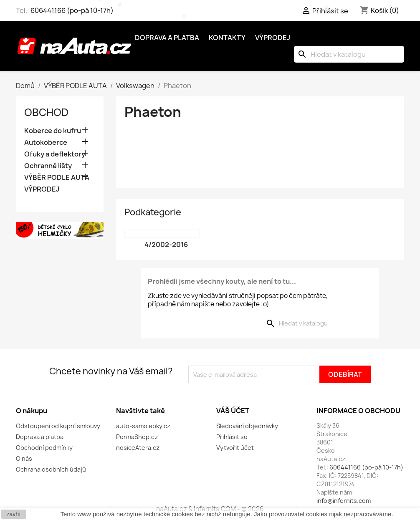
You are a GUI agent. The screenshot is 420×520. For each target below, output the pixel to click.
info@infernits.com (344, 501)
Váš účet (233, 411)
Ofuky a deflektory (55, 154)
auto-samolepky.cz (143, 426)
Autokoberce (46, 143)
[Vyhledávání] (349, 54)
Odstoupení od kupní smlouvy (58, 426)
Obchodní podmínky (44, 448)
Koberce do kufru (53, 131)
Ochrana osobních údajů (51, 469)
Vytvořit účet (235, 448)
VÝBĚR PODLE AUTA (57, 178)
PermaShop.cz (137, 437)
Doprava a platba (167, 38)
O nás (24, 458)
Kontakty (227, 38)
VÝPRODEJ (42, 189)
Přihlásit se (232, 437)
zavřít (13, 514)
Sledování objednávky (247, 426)
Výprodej (273, 38)
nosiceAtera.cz (138, 448)
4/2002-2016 (166, 245)
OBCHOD (46, 112)
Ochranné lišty (48, 166)
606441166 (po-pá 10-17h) (72, 10)
